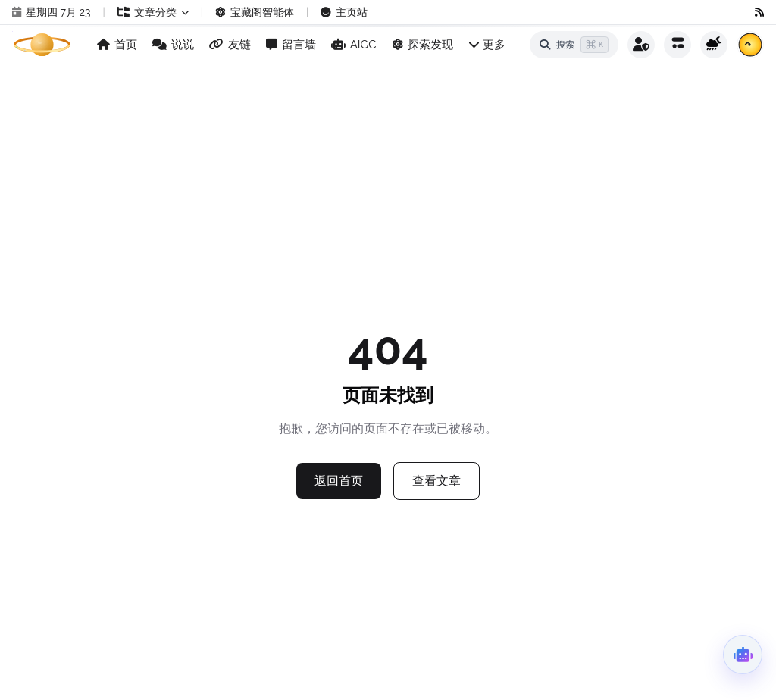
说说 (173, 45)
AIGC (354, 45)
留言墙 (291, 45)
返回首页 (339, 481)
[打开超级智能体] (743, 655)
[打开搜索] (574, 45)
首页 (117, 45)
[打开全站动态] (677, 45)
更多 (487, 45)
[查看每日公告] (750, 45)
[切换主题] (714, 45)
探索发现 (422, 45)
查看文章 (436, 481)
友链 (230, 45)
